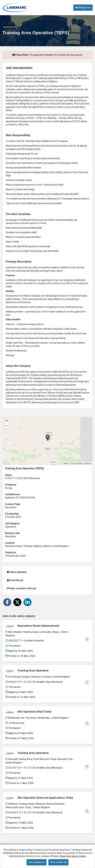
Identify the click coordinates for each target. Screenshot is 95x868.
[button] (47, 438)
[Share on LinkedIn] (27, 602)
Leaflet (65, 464)
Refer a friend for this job (21, 588)
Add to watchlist (17, 572)
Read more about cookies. (73, 856)
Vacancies (9, 27)
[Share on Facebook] (7, 602)
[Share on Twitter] (17, 602)
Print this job (15, 580)
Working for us (83, 8)
